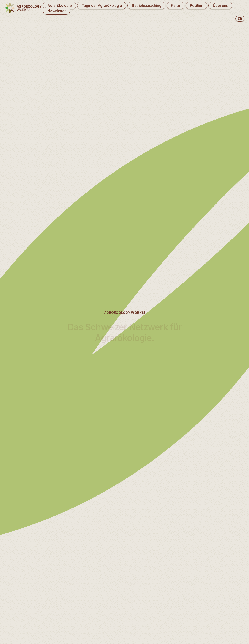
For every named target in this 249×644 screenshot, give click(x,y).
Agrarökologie (60, 5)
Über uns (220, 5)
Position (197, 5)
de (240, 18)
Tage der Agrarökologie (102, 5)
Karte (176, 5)
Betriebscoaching (146, 5)
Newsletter (57, 11)
